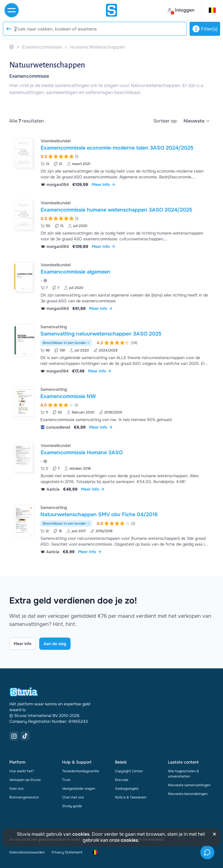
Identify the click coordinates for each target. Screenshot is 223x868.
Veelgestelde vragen (79, 789)
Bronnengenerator (24, 797)
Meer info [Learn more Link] (23, 644)
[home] (111, 10)
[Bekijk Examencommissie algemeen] (111, 286)
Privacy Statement (67, 852)
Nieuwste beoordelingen (188, 794)
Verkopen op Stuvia (25, 780)
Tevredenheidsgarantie (81, 771)
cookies (81, 834)
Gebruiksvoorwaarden (27, 852)
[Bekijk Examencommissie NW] (111, 408)
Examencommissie (29, 76)
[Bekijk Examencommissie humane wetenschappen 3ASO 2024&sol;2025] (111, 224)
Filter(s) (205, 29)
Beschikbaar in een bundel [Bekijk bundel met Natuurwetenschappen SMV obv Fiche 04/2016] (66, 523)
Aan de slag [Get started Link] (55, 644)
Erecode (122, 780)
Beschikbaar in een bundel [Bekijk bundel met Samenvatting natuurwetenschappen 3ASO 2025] (66, 343)
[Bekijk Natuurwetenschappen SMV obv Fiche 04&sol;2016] (111, 529)
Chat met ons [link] (73, 797)
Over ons (16, 789)
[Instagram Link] (14, 736)
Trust (66, 780)
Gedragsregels (127, 789)
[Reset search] (9, 29)
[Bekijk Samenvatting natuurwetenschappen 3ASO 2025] (111, 348)
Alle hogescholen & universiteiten (183, 774)
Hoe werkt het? (22, 771)
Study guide (72, 806)
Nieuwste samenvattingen (189, 785)
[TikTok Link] (25, 736)
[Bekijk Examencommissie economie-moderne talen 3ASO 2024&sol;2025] (111, 162)
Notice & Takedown (131, 797)
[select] (197, 121)
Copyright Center (129, 771)
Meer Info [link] (104, 184)
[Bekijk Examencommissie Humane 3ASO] (111, 467)
